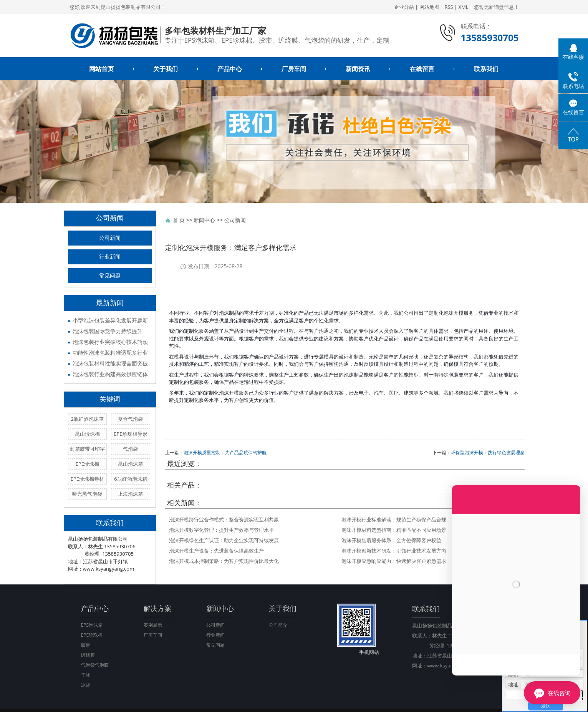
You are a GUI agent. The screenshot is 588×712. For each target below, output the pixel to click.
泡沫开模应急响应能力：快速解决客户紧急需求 (394, 561)
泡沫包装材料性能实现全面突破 (110, 363)
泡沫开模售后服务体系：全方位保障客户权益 (391, 540)
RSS (449, 7)
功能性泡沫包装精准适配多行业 (110, 353)
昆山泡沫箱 (130, 464)
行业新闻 (110, 257)
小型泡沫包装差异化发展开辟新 (110, 320)
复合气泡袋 (130, 419)
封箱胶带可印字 (87, 449)
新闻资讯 (358, 69)
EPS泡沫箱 (92, 625)
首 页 (179, 220)
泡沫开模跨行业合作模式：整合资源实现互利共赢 (224, 519)
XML (464, 7)
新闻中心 (204, 220)
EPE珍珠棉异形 (130, 434)
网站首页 (101, 69)
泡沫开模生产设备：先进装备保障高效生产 (216, 551)
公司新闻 (110, 238)
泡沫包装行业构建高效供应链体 (110, 374)
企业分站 (404, 7)
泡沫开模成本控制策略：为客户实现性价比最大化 (224, 561)
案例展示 (153, 625)
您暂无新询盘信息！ (496, 7)
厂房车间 (294, 69)
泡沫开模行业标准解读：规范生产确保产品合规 (394, 519)
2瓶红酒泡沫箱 (87, 419)
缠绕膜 (88, 655)
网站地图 (429, 7)
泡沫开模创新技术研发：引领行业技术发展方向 (394, 551)
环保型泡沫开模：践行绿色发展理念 (488, 452)
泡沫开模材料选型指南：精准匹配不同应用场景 (394, 530)
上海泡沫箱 (130, 494)
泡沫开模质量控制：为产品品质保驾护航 (225, 452)
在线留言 (422, 69)
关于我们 (166, 69)
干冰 (86, 675)
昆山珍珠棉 (87, 434)
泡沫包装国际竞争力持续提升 (108, 331)
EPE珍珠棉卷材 (87, 479)
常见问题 (110, 276)
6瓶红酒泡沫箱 (130, 479)
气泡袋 (130, 449)
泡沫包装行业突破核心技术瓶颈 (110, 342)
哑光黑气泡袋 (87, 494)
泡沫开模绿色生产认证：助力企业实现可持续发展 (224, 540)
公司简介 (278, 625)
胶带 (86, 645)
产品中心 (230, 69)
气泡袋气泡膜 (95, 665)
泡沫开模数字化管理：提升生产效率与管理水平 (221, 530)
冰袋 (86, 685)
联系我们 (486, 69)
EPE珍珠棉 (87, 464)
